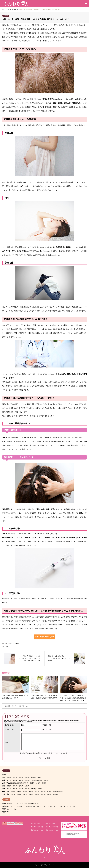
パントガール (61, 806)
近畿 (4, 789)
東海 (4, 786)
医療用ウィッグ (34, 803)
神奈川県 (39, 780)
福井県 (32, 783)
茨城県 (21, 780)
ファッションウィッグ (21, 803)
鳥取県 (13, 791)
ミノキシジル (71, 806)
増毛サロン (6, 812)
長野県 (44, 783)
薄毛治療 (6, 16)
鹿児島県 (55, 794)
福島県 (21, 777)
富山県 (20, 783)
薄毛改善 (16, 644)
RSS (44, 857)
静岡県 (21, 786)
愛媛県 (55, 791)
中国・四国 (6, 791)
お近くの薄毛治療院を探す (44, 637)
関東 (4, 780)
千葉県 (33, 780)
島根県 (19, 791)
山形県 (39, 777)
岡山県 (25, 791)
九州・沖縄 (6, 794)
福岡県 (13, 794)
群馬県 (27, 780)
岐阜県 (15, 786)
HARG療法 (27, 806)
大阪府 (15, 789)
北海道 (4, 775)
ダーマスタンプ (50, 806)
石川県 (26, 783)
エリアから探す (36, 824)
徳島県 (43, 791)
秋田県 (33, 777)
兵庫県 (27, 789)
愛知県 (9, 786)
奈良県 (21, 789)
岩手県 (27, 777)
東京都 (15, 780)
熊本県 (37, 794)
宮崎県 (49, 794)
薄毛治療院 (6, 806)
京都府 (33, 789)
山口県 (37, 791)
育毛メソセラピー (38, 806)
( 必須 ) (10, 725)
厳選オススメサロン (37, 830)
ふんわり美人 (40, 865)
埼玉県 (9, 780)
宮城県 (15, 777)
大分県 (43, 794)
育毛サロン (6, 809)
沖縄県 (19, 794)
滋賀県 (9, 789)
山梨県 (38, 783)
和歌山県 (39, 789)
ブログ (8, 10)
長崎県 (31, 794)
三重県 (27, 786)
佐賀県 (25, 794)
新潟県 (14, 783)
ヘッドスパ (14, 809)
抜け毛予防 (9, 644)
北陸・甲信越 (6, 783)
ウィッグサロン (7, 803)
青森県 (9, 777)
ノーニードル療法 (17, 806)
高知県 (60, 791)
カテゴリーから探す (37, 827)
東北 (4, 777)
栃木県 (46, 780)
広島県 (31, 791)
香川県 (49, 791)
